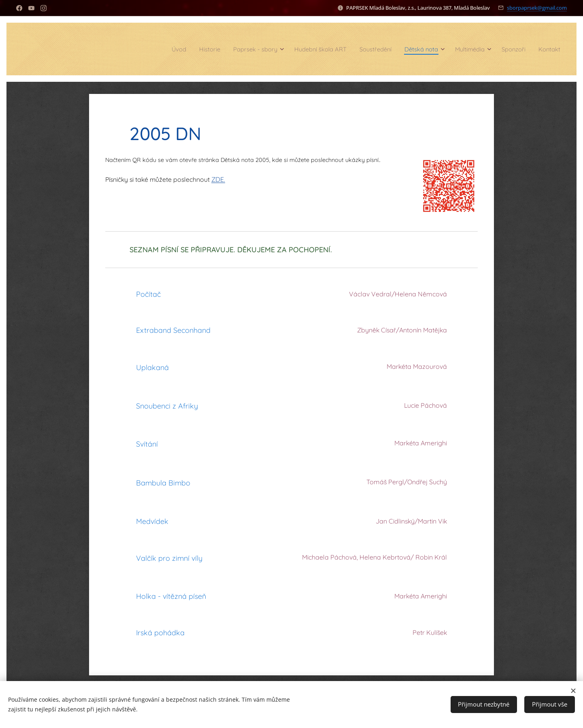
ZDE (218, 179)
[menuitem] (138, 49)
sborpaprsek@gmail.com (537, 8)
